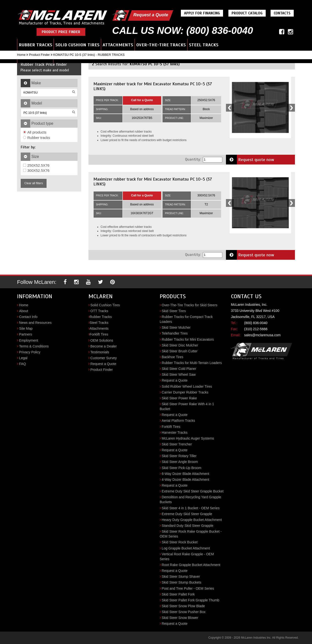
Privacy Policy (30, 352)
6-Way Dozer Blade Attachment (185, 474)
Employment (29, 340)
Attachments (118, 45)
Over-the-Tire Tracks (161, 45)
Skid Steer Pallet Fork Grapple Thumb (190, 600)
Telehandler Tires (175, 333)
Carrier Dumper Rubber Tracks (185, 392)
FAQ (22, 364)
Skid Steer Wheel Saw (179, 375)
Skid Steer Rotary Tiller (179, 456)
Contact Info (28, 317)
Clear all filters (34, 183)
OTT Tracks (99, 311)
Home (21, 55)
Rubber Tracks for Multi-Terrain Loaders (192, 363)
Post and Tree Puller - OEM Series (188, 588)
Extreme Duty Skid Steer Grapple (187, 514)
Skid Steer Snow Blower (180, 618)
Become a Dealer (104, 346)
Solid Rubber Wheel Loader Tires (187, 386)
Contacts (282, 13)
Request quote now (250, 160)
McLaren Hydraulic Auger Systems (188, 438)
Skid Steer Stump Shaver (181, 577)
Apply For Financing (202, 13)
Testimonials (100, 352)
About (24, 311)
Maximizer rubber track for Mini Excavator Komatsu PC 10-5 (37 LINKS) (153, 86)
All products (35, 132)
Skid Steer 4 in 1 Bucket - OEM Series (190, 508)
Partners (25, 334)
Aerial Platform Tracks (178, 421)
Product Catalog (247, 13)
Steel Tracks (204, 45)
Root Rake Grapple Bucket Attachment (191, 565)
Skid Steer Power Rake (179, 398)
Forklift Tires (99, 334)
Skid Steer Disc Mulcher (180, 345)
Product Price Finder (61, 32)
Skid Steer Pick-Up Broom (181, 468)
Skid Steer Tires (174, 311)
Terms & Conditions (34, 346)
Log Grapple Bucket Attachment (186, 548)
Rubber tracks (37, 138)
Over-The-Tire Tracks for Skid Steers (189, 305)
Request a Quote (151, 15)
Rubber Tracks (35, 45)
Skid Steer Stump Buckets (181, 582)
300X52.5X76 (36, 170)
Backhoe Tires (172, 357)
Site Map (26, 328)
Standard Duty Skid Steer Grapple (187, 526)
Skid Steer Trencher (177, 444)
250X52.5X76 (36, 165)
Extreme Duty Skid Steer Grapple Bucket (193, 491)
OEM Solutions (102, 340)
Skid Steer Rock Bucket (180, 542)
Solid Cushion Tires (77, 45)
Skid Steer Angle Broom (180, 462)
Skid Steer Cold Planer (179, 369)
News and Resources (35, 323)
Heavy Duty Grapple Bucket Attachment (192, 520)
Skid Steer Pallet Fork (178, 594)
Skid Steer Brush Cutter (180, 351)
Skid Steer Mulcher (176, 327)
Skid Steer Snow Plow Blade (183, 606)
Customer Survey (104, 358)
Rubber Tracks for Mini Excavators (188, 339)
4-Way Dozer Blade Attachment (185, 480)
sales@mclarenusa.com (263, 335)
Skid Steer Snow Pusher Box (184, 612)
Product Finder (39, 55)
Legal (23, 358)
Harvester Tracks (175, 433)
